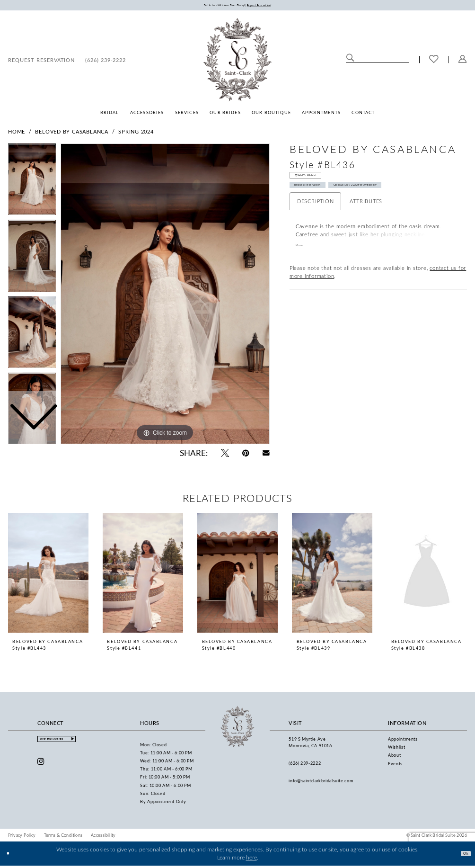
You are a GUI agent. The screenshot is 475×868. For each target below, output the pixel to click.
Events (395, 766)
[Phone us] (106, 62)
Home (17, 134)
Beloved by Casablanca (71, 134)
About (394, 758)
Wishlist (396, 750)
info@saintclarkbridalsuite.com (321, 783)
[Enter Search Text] (377, 61)
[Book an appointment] (41, 62)
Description (316, 217)
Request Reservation (321, 198)
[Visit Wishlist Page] (434, 62)
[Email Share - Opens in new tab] (266, 455)
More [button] (302, 262)
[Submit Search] (350, 61)
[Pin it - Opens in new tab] (246, 455)
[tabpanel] (165, 296)
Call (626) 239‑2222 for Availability (405, 198)
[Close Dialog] (11, 856)
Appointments (403, 741)
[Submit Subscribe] (101, 743)
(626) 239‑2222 (305, 765)
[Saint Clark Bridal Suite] (237, 62)
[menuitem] (41, 62)
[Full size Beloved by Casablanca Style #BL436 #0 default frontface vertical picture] (165, 296)
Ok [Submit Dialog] (463, 856)
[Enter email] (71, 743)
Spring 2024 (136, 134)
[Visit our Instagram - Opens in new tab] (41, 768)
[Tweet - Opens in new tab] (225, 455)
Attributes (366, 217)
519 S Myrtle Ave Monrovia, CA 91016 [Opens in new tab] (310, 745)
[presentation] (48, 576)
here (251, 860)
